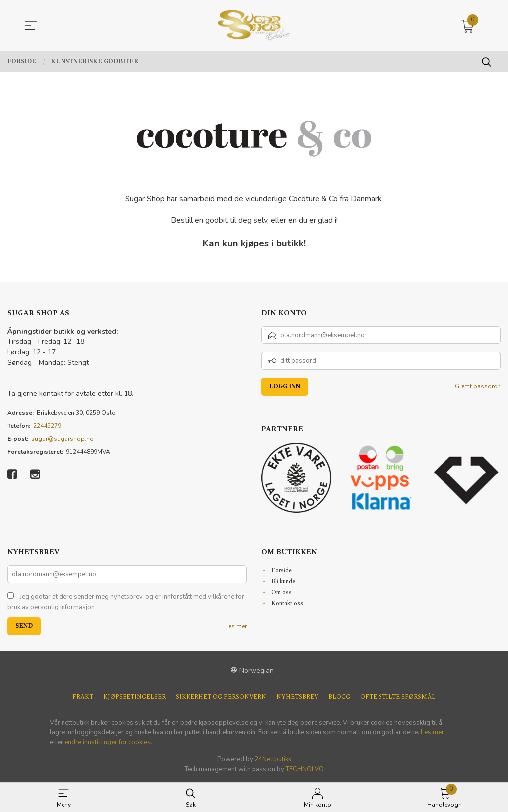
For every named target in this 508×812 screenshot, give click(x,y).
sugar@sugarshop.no (63, 439)
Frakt (83, 697)
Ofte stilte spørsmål (398, 697)
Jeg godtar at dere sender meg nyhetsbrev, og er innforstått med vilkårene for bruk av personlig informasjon (126, 602)
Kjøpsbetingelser (134, 697)
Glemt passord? (478, 386)
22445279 (47, 426)
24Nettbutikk (273, 759)
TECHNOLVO (305, 769)
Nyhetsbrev (297, 697)
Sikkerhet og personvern (221, 697)
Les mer (236, 626)
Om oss (282, 592)
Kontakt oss (287, 603)
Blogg (339, 697)
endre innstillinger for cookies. (108, 742)
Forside (282, 571)
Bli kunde (283, 581)
